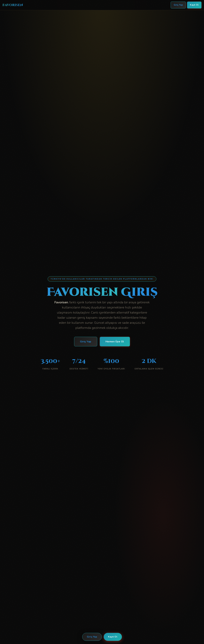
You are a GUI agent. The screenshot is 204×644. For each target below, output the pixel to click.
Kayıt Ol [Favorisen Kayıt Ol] (194, 5)
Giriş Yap (92, 637)
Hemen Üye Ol (115, 342)
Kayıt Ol (113, 637)
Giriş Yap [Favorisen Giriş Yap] (178, 5)
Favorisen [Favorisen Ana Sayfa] (13, 5)
